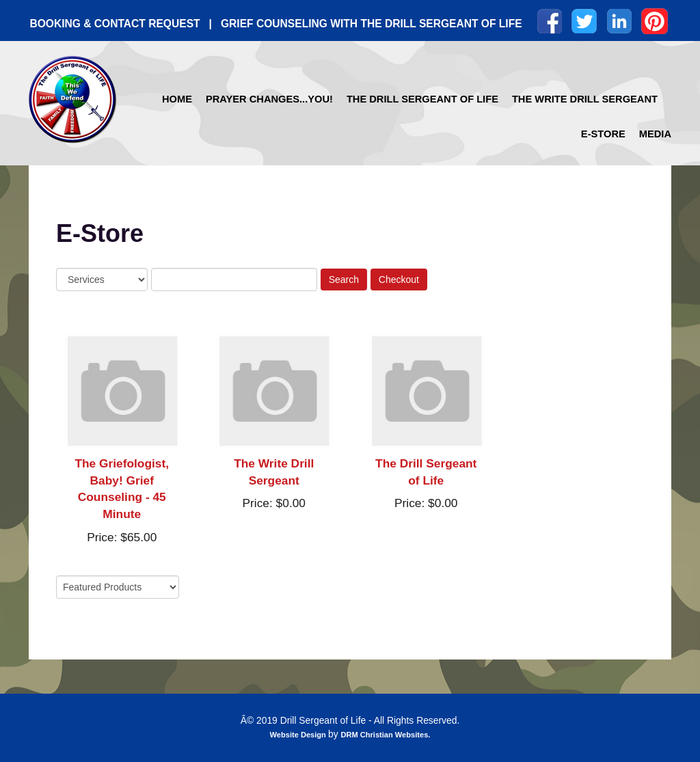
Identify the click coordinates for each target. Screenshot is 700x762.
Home (177, 99)
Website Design (299, 735)
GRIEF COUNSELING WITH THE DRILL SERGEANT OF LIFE (372, 24)
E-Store (603, 134)
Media (655, 134)
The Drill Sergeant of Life (422, 99)
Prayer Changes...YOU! (269, 99)
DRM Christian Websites (384, 735)
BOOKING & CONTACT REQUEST (115, 24)
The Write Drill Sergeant (585, 99)
